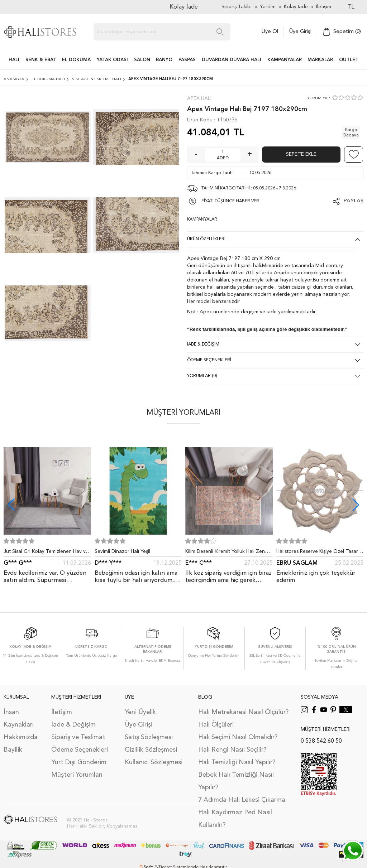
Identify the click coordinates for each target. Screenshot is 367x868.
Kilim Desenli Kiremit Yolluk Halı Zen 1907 (225, 553)
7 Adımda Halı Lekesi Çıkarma (242, 800)
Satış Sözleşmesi (149, 737)
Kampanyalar (285, 60)
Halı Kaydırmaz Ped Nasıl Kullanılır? (235, 819)
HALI (14, 60)
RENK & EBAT (41, 60)
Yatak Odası (112, 60)
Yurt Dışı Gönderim (79, 762)
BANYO (164, 60)
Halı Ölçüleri (216, 725)
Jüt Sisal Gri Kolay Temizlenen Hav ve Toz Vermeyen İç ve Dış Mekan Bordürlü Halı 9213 (46, 553)
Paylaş (353, 201)
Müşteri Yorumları (77, 775)
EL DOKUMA (76, 60)
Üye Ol (270, 32)
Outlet (349, 60)
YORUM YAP (318, 98)
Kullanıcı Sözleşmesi (154, 762)
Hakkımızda (21, 737)
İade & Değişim (73, 725)
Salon (142, 60)
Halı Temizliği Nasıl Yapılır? (237, 762)
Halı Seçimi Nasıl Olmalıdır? (238, 737)
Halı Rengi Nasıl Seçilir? (232, 750)
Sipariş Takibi (237, 7)
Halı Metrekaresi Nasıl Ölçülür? (243, 712)
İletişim (62, 712)
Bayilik (13, 750)
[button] (356, 505)
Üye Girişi (300, 32)
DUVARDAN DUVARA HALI (232, 60)
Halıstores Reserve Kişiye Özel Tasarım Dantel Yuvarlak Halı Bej (320, 553)
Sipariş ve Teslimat (78, 737)
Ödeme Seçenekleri (80, 750)
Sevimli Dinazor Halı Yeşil (122, 551)
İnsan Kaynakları (19, 718)
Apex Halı (199, 98)
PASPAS (187, 60)
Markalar (320, 60)
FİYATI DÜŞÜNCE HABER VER (230, 201)
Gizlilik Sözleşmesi (151, 750)
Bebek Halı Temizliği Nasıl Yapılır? (236, 781)
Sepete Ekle (301, 154)
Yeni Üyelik (140, 712)
